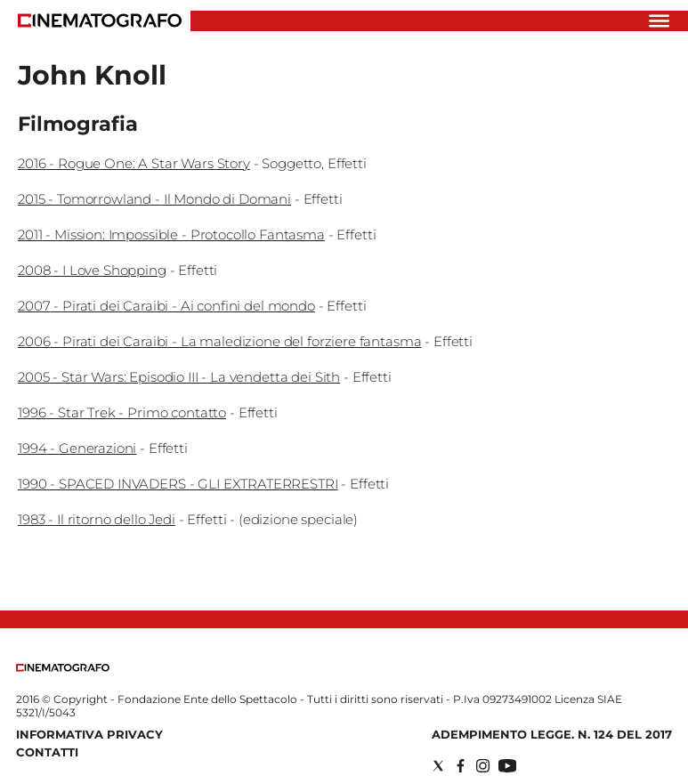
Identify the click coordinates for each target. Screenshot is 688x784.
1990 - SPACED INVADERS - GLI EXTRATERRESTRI (178, 484)
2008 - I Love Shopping (92, 270)
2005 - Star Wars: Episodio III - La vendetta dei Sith (179, 377)
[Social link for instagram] (483, 766)
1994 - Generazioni (77, 448)
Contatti (47, 752)
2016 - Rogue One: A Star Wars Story (134, 163)
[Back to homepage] (63, 668)
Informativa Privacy (89, 734)
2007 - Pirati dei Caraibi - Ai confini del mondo (166, 306)
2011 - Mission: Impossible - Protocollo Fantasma (171, 234)
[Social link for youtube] (507, 766)
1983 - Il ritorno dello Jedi (97, 519)
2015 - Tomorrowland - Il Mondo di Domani (154, 199)
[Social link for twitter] (438, 766)
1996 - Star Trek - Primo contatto (122, 412)
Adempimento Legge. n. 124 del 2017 (552, 734)
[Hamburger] (659, 21)
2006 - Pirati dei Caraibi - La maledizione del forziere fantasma (219, 341)
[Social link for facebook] (461, 766)
